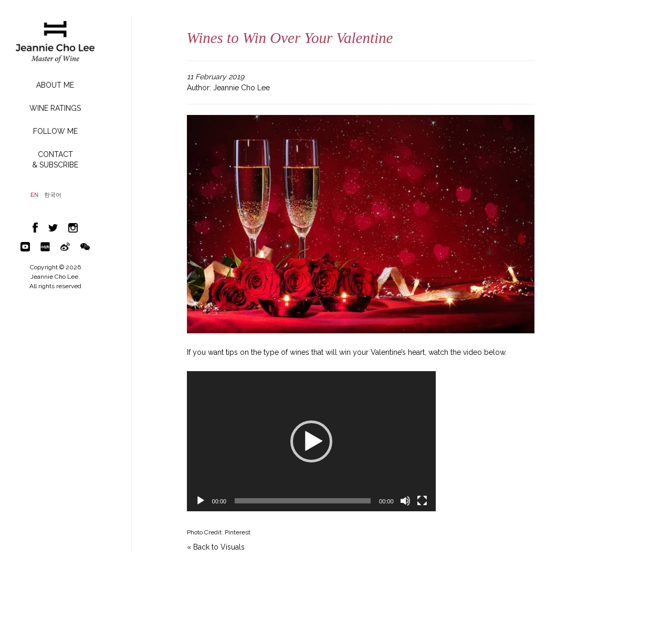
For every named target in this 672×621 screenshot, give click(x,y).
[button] (311, 441)
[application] (311, 441)
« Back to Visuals (216, 547)
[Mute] (405, 501)
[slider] (303, 501)
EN (34, 195)
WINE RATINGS (55, 108)
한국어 (53, 195)
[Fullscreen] (422, 501)
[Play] (201, 501)
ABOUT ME (55, 85)
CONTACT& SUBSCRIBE (55, 160)
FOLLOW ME (55, 131)
